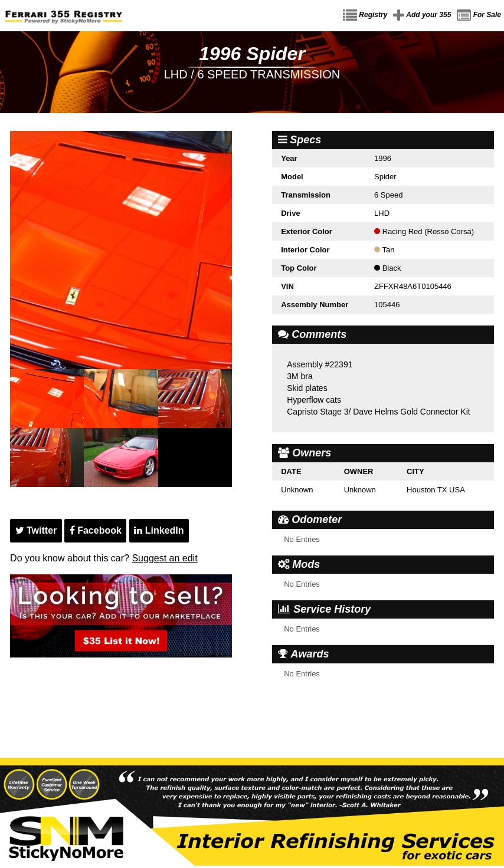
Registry (365, 15)
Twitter (36, 530)
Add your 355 (422, 15)
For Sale (479, 15)
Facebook (96, 530)
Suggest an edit (164, 558)
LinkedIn (159, 530)
